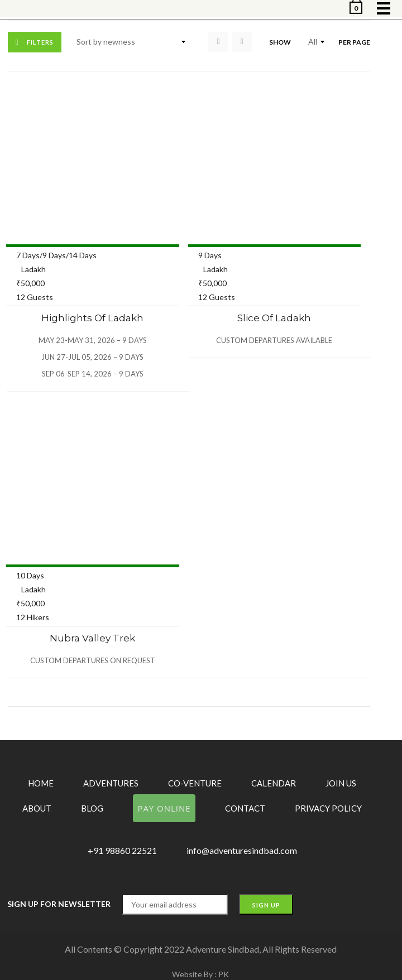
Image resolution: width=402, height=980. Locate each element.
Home (41, 783)
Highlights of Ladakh (92, 318)
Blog (92, 808)
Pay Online (164, 808)
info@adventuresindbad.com (242, 850)
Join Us (341, 783)
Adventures (111, 783)
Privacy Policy (328, 808)
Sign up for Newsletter (59, 904)
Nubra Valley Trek (92, 638)
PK (224, 974)
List (242, 42)
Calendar (274, 783)
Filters (40, 42)
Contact (245, 808)
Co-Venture (195, 783)
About (37, 808)
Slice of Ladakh (274, 318)
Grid (218, 42)
